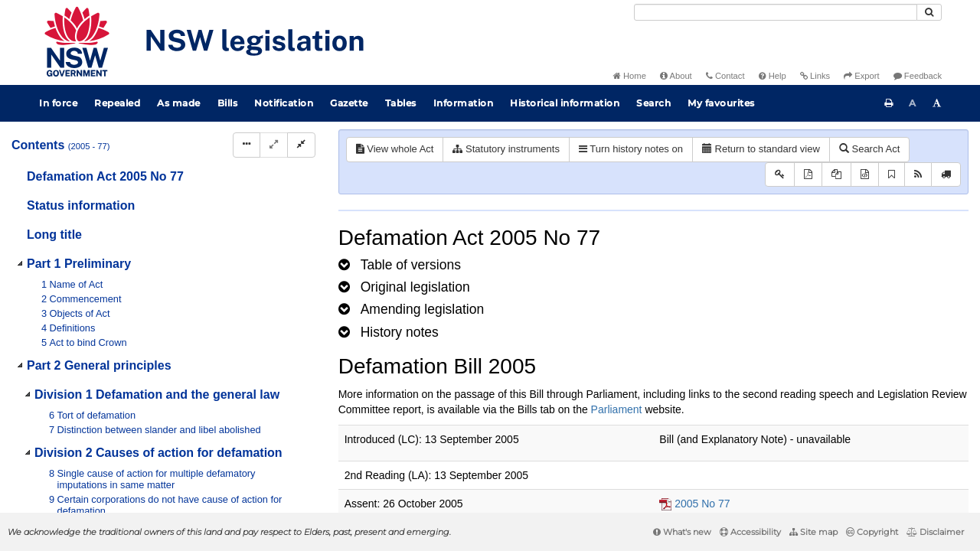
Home (630, 76)
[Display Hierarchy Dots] (247, 145)
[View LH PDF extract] (836, 175)
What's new (682, 532)
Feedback (918, 76)
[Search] (776, 12)
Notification (284, 103)
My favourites (721, 103)
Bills (228, 103)
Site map (813, 532)
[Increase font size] (937, 103)
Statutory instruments (506, 149)
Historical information (565, 103)
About (676, 76)
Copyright (872, 532)
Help (773, 76)
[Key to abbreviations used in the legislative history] (780, 175)
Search (653, 103)
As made (179, 103)
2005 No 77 (702, 504)
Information (464, 103)
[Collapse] (301, 145)
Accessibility (750, 532)
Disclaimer (935, 532)
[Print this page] (889, 103)
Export (861, 76)
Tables (401, 103)
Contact (725, 76)
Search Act (869, 149)
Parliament (617, 409)
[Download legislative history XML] (865, 175)
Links (815, 76)
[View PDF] (808, 175)
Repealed (117, 103)
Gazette (349, 103)
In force (58, 103)
